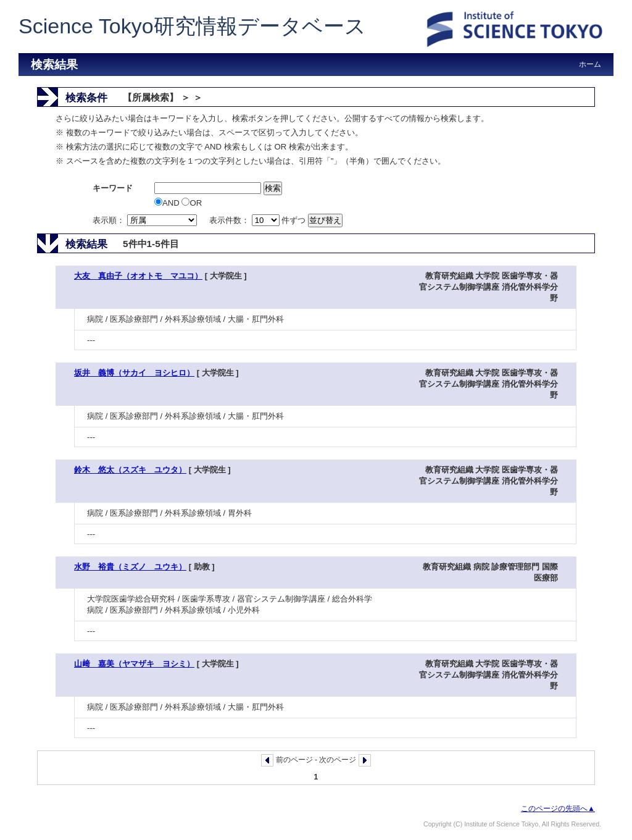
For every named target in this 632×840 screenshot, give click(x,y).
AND (168, 203)
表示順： (146, 220)
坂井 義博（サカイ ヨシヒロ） (134, 373)
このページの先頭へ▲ (558, 808)
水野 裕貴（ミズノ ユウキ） (130, 567)
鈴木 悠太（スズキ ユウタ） (130, 470)
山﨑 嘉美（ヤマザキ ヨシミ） (134, 664)
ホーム (590, 64)
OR (192, 203)
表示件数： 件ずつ (259, 220)
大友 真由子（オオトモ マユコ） (138, 276)
